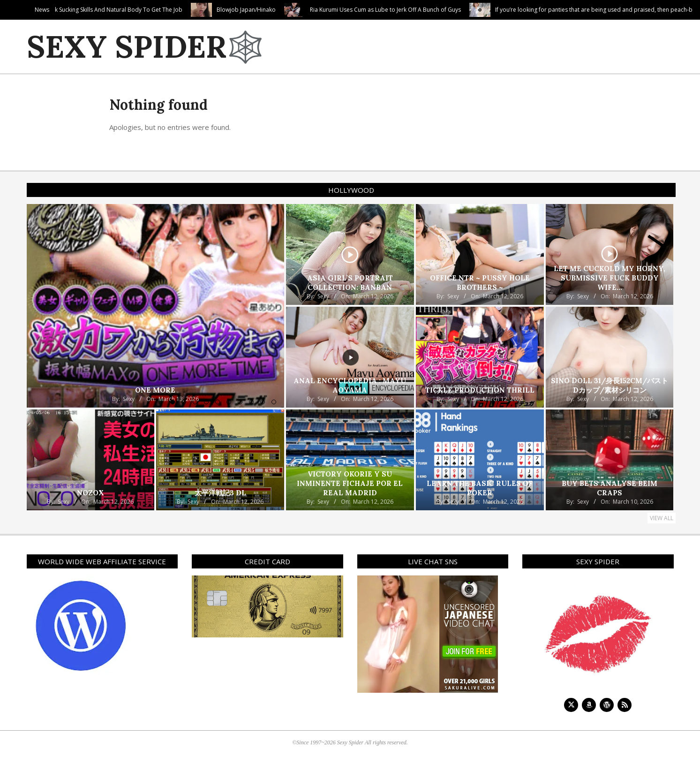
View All (662, 518)
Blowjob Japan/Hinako (311, 10)
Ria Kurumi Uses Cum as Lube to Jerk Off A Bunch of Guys (450, 10)
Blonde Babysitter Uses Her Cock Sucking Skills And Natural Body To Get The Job (141, 10)
